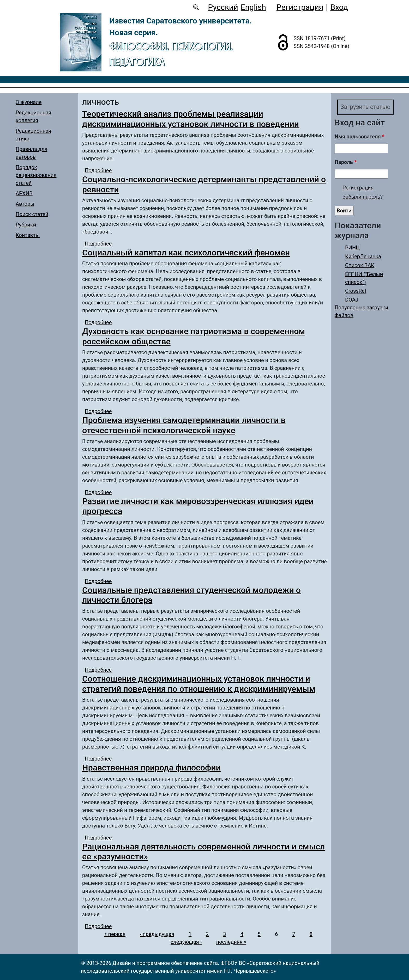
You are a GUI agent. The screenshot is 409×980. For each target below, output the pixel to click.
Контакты (28, 235)
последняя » (231, 942)
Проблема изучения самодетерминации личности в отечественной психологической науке (184, 425)
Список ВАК (360, 266)
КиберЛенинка (363, 257)
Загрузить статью (366, 107)
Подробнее (98, 170)
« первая (115, 934)
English (253, 7)
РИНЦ (352, 248)
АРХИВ (24, 193)
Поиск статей (32, 214)
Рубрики (26, 225)
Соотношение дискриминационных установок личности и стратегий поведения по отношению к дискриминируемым (199, 684)
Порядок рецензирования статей (36, 175)
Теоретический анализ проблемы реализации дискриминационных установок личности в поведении (191, 119)
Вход (339, 7)
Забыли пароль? (363, 197)
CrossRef (356, 291)
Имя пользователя (360, 137)
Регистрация (300, 7)
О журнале (29, 102)
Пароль (346, 162)
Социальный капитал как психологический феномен (186, 253)
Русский (223, 7)
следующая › (186, 942)
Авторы (25, 204)
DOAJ (352, 300)
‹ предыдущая (157, 934)
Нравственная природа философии (151, 768)
